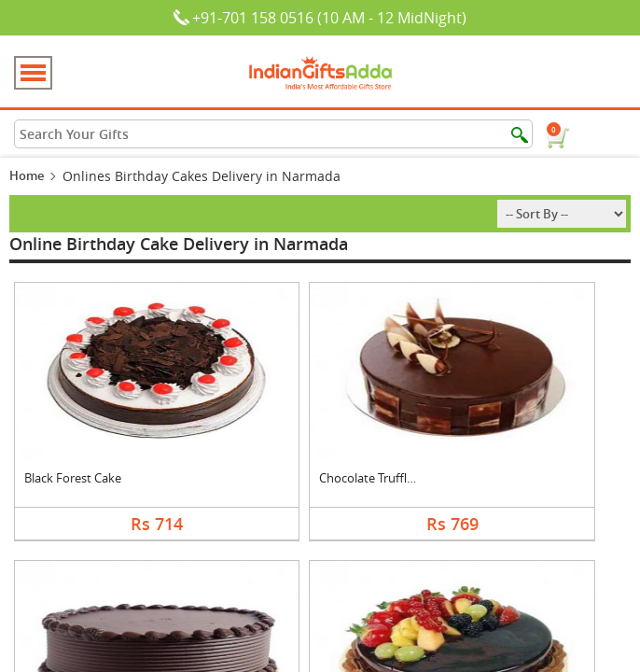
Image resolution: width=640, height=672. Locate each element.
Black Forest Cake (73, 478)
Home (27, 175)
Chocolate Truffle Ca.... (380, 478)
